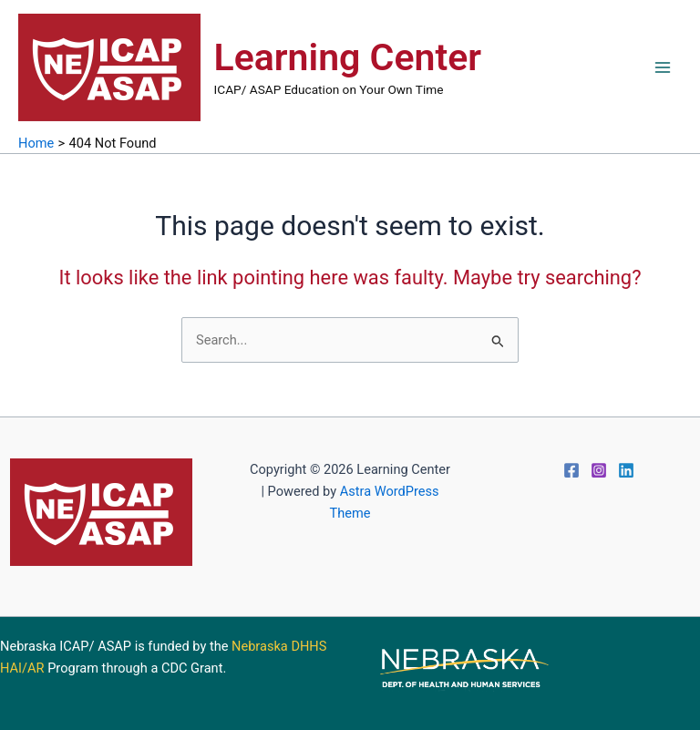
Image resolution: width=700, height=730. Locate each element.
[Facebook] (571, 470)
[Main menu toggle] (663, 67)
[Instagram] (599, 470)
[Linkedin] (626, 470)
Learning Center (348, 57)
